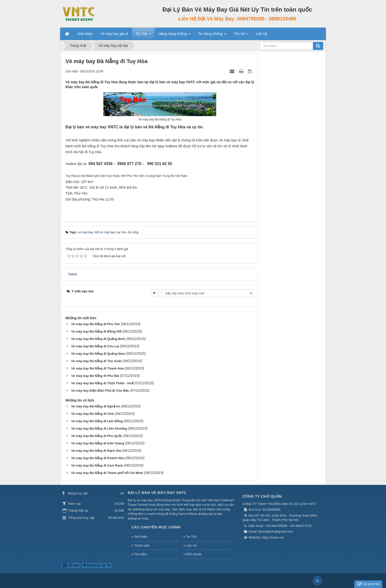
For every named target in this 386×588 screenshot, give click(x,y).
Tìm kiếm (140, 554)
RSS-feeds (194, 554)
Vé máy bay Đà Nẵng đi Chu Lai (95, 346)
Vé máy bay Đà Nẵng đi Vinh (93, 414)
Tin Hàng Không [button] (212, 35)
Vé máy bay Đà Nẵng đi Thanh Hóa (97, 368)
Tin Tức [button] (143, 35)
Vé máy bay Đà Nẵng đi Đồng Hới (96, 331)
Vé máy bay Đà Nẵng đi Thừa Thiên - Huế (102, 383)
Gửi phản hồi (368, 584)
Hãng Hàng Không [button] (174, 35)
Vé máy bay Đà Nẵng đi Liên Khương (99, 428)
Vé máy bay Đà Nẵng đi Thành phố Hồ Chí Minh (107, 473)
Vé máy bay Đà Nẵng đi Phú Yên (96, 324)
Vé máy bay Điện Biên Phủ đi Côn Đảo (100, 391)
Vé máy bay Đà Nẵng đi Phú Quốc (97, 436)
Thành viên (142, 546)
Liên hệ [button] (261, 34)
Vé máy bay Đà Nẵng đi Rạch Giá (96, 451)
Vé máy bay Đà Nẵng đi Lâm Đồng (97, 421)
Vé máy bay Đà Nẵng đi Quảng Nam (98, 354)
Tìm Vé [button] (241, 35)
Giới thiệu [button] (85, 34)
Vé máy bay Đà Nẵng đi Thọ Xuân (96, 361)
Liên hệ (191, 546)
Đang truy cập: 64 (97, 565)
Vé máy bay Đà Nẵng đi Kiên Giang (98, 443)
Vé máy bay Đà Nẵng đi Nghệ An (96, 406)
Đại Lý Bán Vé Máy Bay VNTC (157, 493)
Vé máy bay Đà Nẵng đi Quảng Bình (98, 339)
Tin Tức (192, 537)
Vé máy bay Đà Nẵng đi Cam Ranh (97, 465)
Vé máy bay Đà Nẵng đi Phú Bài (95, 376)
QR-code (71, 565)
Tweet (72, 274)
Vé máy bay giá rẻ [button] (114, 34)
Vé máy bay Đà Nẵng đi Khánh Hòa (98, 458)
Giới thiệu (141, 537)
